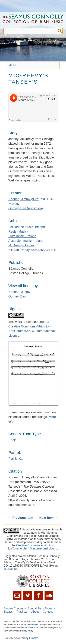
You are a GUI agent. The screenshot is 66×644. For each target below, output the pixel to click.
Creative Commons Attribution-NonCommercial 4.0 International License (32, 331)
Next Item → (48, 518)
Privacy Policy (27, 631)
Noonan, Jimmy (19, 292)
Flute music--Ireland (22, 236)
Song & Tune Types (40, 608)
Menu (12, 65)
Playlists (22, 612)
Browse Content (14, 608)
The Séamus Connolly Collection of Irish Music (33, 20)
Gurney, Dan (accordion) (26, 208)
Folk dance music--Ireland (27, 227)
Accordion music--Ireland (26, 241)
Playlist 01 (16, 459)
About (35, 612)
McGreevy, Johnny (22, 245)
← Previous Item (21, 518)
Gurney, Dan (17, 296)
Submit (60, 31)
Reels (12, 440)
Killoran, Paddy (19, 250)
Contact (48, 612)
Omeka (34, 638)
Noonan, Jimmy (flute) (24, 199)
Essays (8, 612)
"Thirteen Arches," (32, 624)
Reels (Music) (18, 232)
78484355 (38, 250)
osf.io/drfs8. (11, 569)
